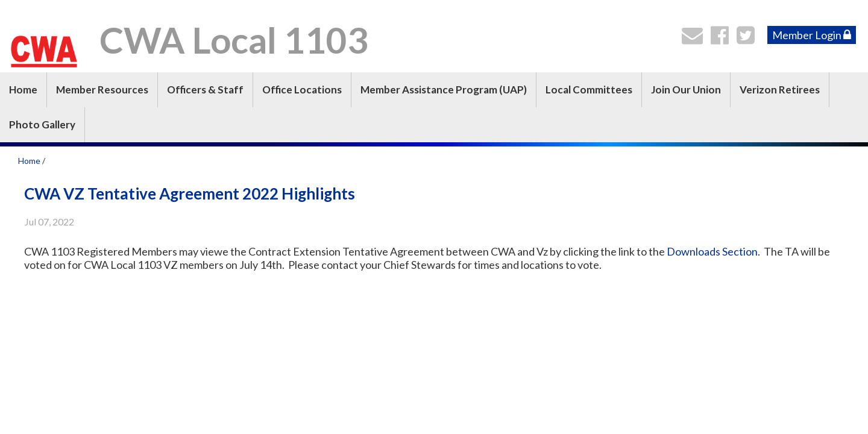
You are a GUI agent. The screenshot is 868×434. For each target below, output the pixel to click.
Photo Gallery (42, 124)
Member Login (812, 35)
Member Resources (102, 90)
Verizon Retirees (780, 90)
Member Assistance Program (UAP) (444, 90)
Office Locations (302, 90)
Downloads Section (712, 251)
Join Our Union (686, 90)
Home (23, 90)
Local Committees (589, 90)
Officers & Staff (205, 90)
